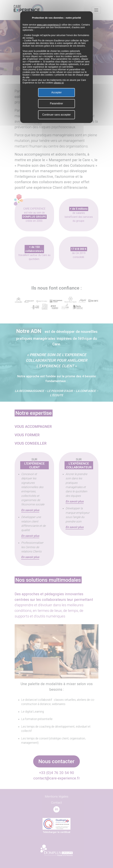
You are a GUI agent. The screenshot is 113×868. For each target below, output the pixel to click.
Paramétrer (56, 103)
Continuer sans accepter (56, 115)
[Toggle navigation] (96, 10)
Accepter (56, 92)
